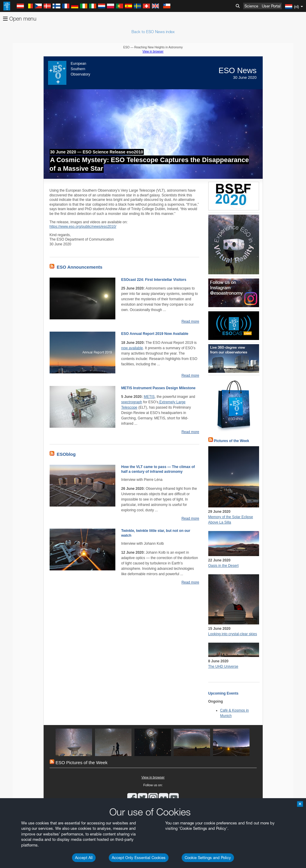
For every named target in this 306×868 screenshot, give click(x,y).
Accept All (84, 858)
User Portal (271, 6)
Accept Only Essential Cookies (139, 858)
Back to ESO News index (153, 32)
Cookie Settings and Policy (208, 858)
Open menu (20, 19)
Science (251, 6)
